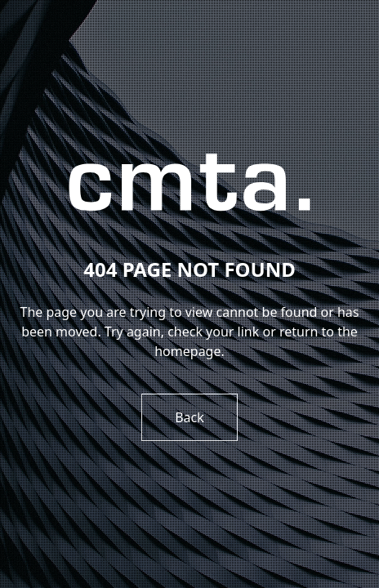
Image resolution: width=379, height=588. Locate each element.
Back (189, 417)
